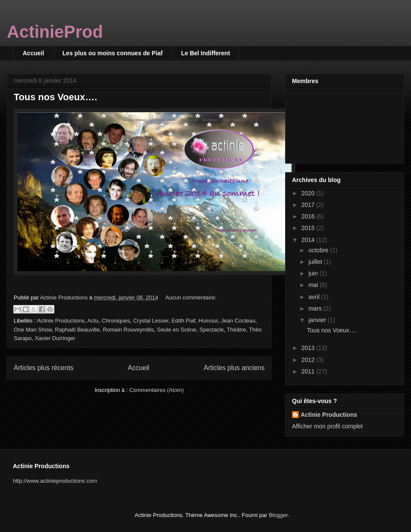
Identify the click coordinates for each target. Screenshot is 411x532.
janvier (318, 320)
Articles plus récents (44, 368)
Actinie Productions (61, 321)
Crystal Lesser (151, 321)
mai (314, 285)
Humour (208, 321)
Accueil (33, 53)
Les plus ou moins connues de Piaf (113, 53)
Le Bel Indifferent (205, 53)
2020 (309, 193)
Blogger (278, 515)
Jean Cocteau (238, 321)
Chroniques (116, 321)
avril (315, 297)
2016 (309, 216)
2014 (309, 240)
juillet (316, 262)
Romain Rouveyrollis (128, 330)
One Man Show (33, 330)
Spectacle (212, 330)
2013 (309, 348)
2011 (309, 371)
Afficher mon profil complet (327, 426)
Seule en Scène (177, 330)
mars (316, 308)
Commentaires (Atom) (156, 390)
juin (314, 273)
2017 (309, 205)
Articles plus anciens (234, 368)
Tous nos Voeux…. (55, 97)
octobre (319, 250)
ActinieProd (55, 32)
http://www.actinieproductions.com (55, 481)
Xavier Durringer (55, 338)
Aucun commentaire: (191, 297)
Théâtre (237, 330)
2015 (309, 228)
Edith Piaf (184, 321)
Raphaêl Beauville (77, 330)
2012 (309, 360)
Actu (93, 321)
